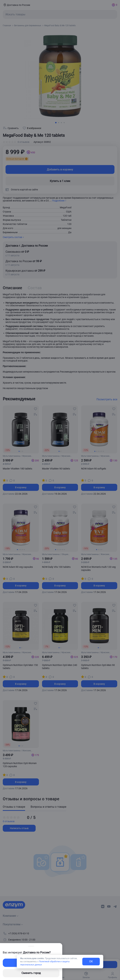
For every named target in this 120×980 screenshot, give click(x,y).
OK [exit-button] (91, 961)
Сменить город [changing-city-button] (31, 973)
